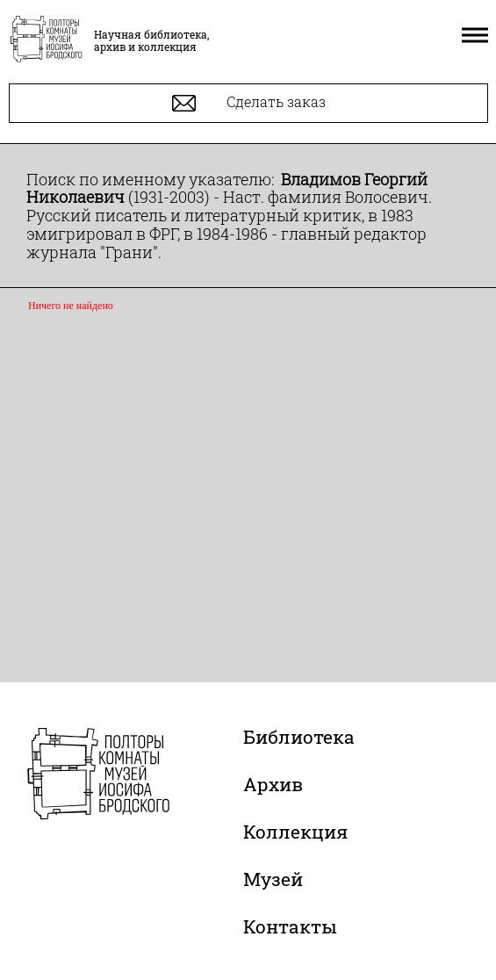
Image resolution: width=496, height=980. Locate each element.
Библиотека (299, 737)
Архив (273, 784)
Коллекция (295, 832)
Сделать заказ (249, 103)
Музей (273, 879)
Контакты (290, 926)
